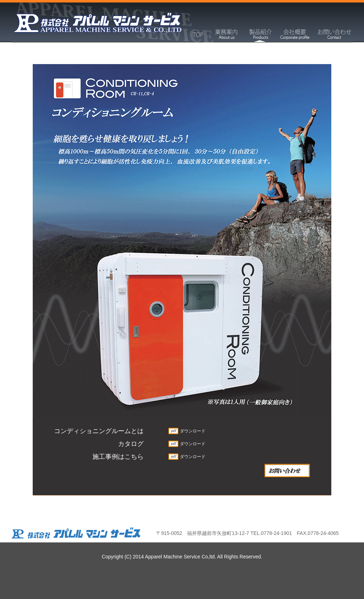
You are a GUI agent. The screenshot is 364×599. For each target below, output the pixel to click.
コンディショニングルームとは (99, 431)
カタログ (131, 444)
